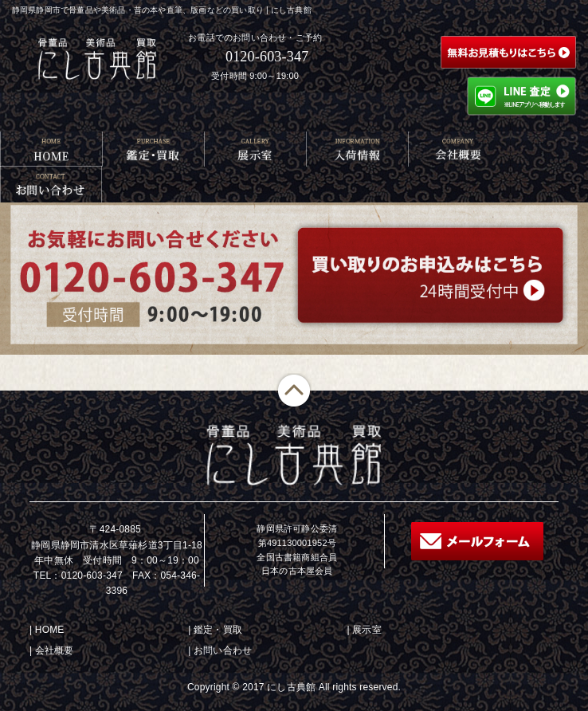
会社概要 (55, 650)
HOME (50, 630)
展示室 (367, 630)
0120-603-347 (267, 57)
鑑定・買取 (218, 630)
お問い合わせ (223, 650)
